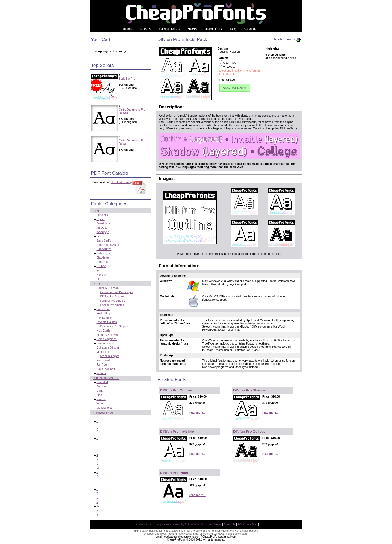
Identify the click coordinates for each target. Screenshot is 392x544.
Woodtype (103, 232)
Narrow (101, 399)
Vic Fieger (103, 352)
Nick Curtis (103, 330)
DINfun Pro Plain (174, 473)
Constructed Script (108, 245)
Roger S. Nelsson (107, 288)
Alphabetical (103, 413)
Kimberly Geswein (108, 335)
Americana (103, 223)
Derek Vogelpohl (107, 339)
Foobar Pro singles (112, 305)
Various (101, 373)
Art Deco (102, 228)
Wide (99, 403)
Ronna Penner (105, 343)
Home (139, 524)
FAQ (241, 524)
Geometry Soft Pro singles (116, 292)
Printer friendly (288, 39)
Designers (101, 284)
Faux (99, 270)
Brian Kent (103, 309)
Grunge (101, 266)
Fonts (149, 524)
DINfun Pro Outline (176, 390)
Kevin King (103, 313)
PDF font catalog (121, 182)
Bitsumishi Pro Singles (114, 326)
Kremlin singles (110, 356)
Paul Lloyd (103, 360)
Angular (101, 386)
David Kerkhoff (106, 369)
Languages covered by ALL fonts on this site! (184, 524)
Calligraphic (104, 253)
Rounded (102, 382)
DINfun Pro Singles (112, 296)
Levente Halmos (107, 322)
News (218, 524)
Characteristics (106, 378)
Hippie (100, 219)
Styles (98, 211)
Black (100, 395)
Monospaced (104, 408)
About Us (230, 524)
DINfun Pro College (249, 431)
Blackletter (103, 257)
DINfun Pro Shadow (250, 390)
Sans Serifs (104, 240)
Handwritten (104, 249)
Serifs (100, 236)
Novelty (101, 275)
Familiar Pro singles (112, 301)
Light (99, 391)
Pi (97, 279)
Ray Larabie (104, 318)
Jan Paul (102, 365)
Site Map (252, 524)
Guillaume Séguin (107, 347)
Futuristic (102, 215)
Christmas (103, 262)
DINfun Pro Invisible (177, 431)
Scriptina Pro (127, 79)
